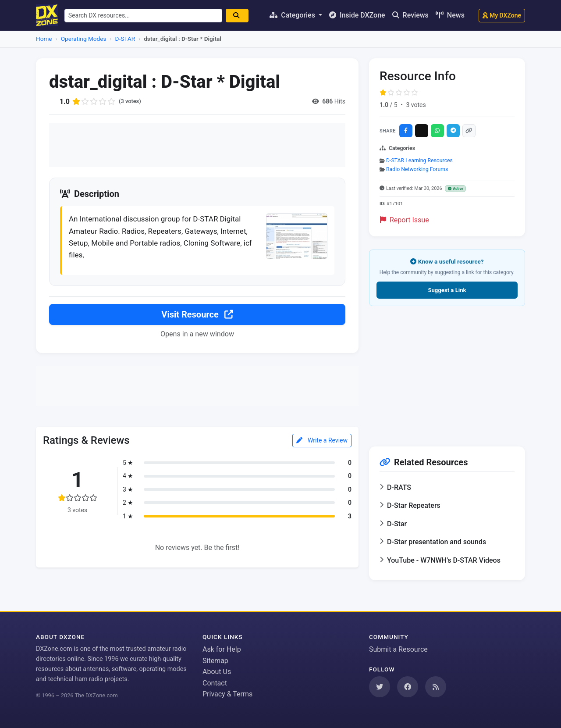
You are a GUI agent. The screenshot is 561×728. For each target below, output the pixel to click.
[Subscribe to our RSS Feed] (436, 687)
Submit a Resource (398, 649)
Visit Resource (197, 318)
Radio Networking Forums (417, 169)
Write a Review (322, 444)
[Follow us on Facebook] (408, 687)
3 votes (416, 105)
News (450, 15)
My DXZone (502, 15)
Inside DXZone (357, 15)
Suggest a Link (447, 290)
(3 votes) (131, 101)
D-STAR (125, 39)
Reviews (410, 15)
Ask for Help (222, 649)
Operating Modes (84, 39)
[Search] (241, 16)
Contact (215, 683)
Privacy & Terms (227, 694)
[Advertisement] (197, 145)
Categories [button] (293, 15)
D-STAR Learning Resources (419, 161)
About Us (217, 672)
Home (44, 39)
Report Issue (405, 220)
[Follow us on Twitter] (380, 687)
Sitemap (215, 661)
